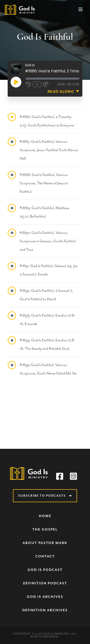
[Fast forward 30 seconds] (46, 84)
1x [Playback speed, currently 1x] (37, 84)
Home (45, 516)
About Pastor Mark (45, 543)
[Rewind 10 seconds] (28, 84)
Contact (45, 556)
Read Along (61, 92)
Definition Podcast (45, 583)
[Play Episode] (16, 82)
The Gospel (45, 529)
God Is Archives (45, 597)
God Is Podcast (45, 570)
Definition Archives (45, 610)
